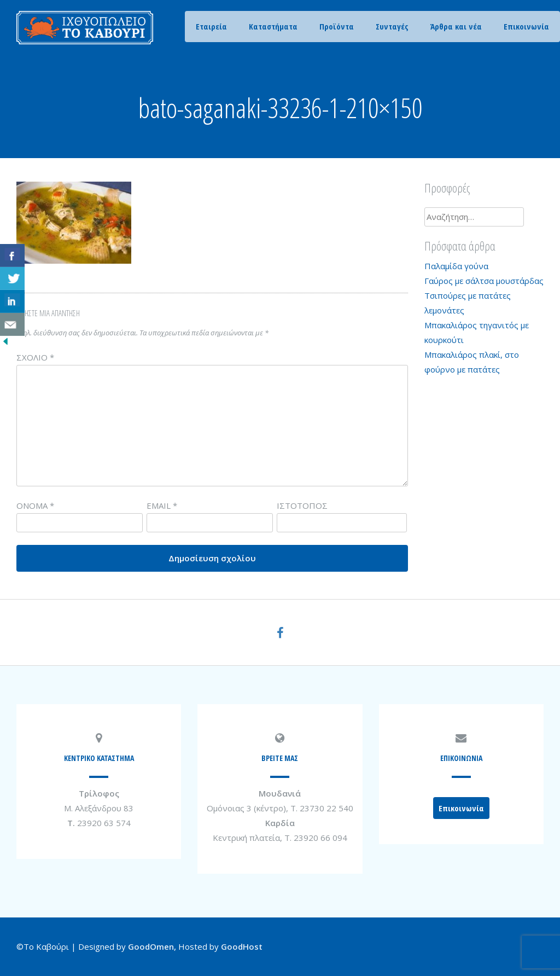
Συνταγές (392, 26)
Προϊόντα (337, 26)
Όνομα (35, 506)
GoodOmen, (152, 946)
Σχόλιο (35, 357)
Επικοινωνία (526, 26)
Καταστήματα (273, 26)
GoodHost (242, 946)
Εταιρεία (211, 26)
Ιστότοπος (302, 506)
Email (162, 506)
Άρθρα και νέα (456, 26)
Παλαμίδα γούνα (456, 266)
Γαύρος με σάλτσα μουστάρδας (484, 281)
